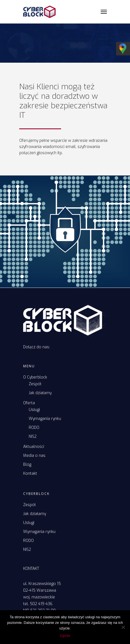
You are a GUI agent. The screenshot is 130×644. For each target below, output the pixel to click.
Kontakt (30, 473)
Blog (27, 465)
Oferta (29, 403)
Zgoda (65, 635)
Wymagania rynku (45, 419)
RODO (34, 428)
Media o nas (34, 456)
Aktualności (34, 447)
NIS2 (33, 437)
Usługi (34, 410)
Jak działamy (40, 393)
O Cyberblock (35, 377)
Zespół (35, 384)
